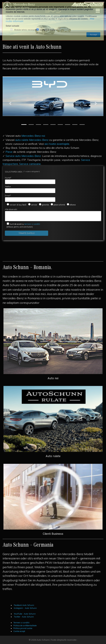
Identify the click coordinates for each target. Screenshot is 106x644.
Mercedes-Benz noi (33, 136)
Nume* (30, 180)
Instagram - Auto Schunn (25, 608)
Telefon (30, 189)
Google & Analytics (49, 30)
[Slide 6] (60, 125)
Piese (9, 152)
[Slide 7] (68, 125)
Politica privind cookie (23, 628)
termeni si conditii (25, 224)
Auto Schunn (43, 640)
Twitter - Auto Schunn (24, 617)
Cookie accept (19, 631)
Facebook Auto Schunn (24, 605)
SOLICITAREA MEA (22, 172)
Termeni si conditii (21, 623)
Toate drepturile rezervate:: (64, 640)
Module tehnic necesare (25, 30)
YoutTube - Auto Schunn (25, 614)
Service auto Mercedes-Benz (23, 156)
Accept (93, 35)
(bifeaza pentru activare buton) (22, 226)
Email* (30, 198)
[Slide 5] (53, 125)
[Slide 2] (31, 125)
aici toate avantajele (57, 144)
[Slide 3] (38, 125)
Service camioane (30, 164)
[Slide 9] (82, 125)
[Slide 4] (46, 125)
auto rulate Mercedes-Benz (32, 140)
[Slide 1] (24, 125)
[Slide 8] (75, 125)
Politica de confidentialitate (25, 626)
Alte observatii (53, 215)
